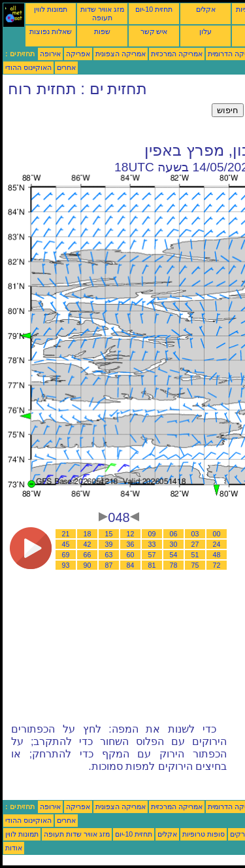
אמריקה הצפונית (121, 54)
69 (66, 555)
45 (66, 544)
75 (195, 565)
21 (66, 534)
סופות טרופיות (204, 834)
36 (131, 544)
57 (152, 555)
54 (174, 555)
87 (109, 565)
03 (195, 534)
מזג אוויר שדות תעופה (102, 13)
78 (174, 565)
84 (131, 565)
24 (217, 544)
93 (66, 565)
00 (217, 534)
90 (88, 565)
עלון (205, 31)
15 (109, 534)
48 (217, 555)
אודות (14, 848)
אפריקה (78, 54)
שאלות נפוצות (51, 31)
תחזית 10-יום (154, 9)
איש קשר (154, 31)
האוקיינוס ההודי (28, 67)
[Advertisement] (107, 120)
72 (217, 565)
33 (152, 544)
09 (152, 534)
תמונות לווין (51, 9)
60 (131, 555)
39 (109, 544)
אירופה (50, 54)
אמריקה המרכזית (177, 54)
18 (88, 534)
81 (152, 565)
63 (109, 555)
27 (195, 544)
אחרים (66, 67)
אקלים (206, 9)
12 (131, 534)
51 (195, 555)
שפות (102, 31)
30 (174, 544)
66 (88, 555)
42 (88, 544)
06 (174, 534)
